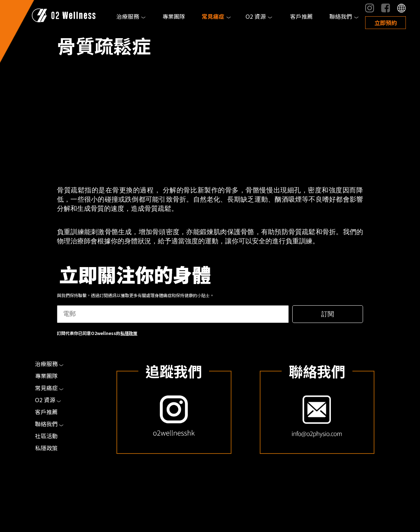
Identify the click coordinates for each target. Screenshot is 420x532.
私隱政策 (129, 333)
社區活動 (46, 436)
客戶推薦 (301, 16)
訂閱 (328, 314)
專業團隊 (174, 16)
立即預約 (386, 23)
